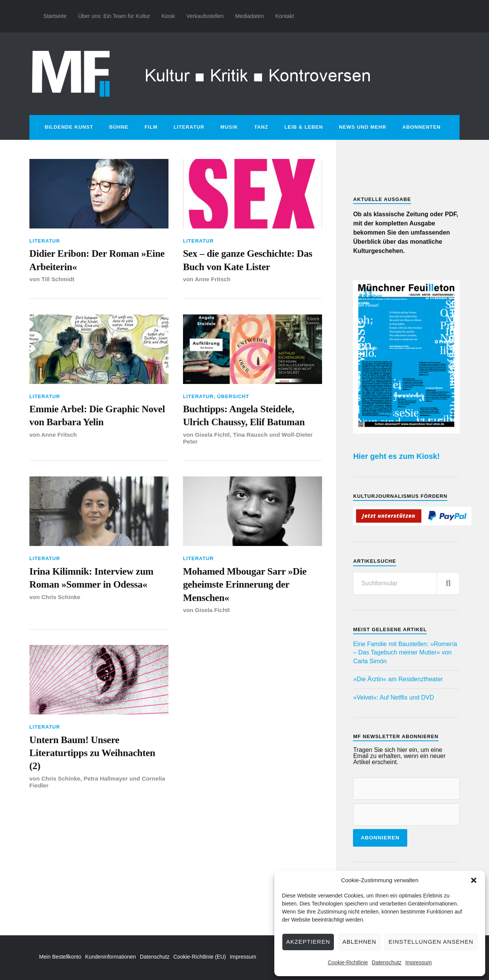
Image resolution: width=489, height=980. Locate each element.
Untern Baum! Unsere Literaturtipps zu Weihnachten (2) (92, 753)
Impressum (419, 962)
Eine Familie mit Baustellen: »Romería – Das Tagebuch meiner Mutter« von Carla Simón (405, 653)
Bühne (119, 127)
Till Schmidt (58, 279)
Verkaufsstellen (205, 16)
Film (151, 127)
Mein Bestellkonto (60, 957)
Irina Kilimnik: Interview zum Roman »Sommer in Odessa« (91, 578)
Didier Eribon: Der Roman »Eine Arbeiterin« (97, 260)
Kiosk (168, 16)
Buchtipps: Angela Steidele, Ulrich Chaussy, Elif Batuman (244, 415)
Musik (229, 127)
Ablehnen (359, 942)
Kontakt (285, 16)
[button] (474, 880)
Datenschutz (387, 962)
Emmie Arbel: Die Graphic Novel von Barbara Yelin (97, 415)
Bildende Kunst (69, 127)
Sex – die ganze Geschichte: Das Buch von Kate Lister (248, 260)
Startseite (55, 16)
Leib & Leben (304, 127)
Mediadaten (249, 16)
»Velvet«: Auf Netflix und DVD (393, 697)
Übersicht (233, 396)
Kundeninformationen (111, 957)
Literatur (189, 127)
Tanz (261, 127)
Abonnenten (421, 127)
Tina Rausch (250, 435)
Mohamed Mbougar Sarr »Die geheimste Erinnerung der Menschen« (245, 585)
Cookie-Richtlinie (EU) (200, 957)
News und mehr (363, 127)
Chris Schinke (61, 597)
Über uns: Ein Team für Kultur (114, 16)
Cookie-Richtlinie (348, 962)
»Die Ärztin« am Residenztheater (398, 679)
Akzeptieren (308, 942)
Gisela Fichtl (212, 435)
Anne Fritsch (213, 279)
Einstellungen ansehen (431, 942)
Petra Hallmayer (106, 778)
